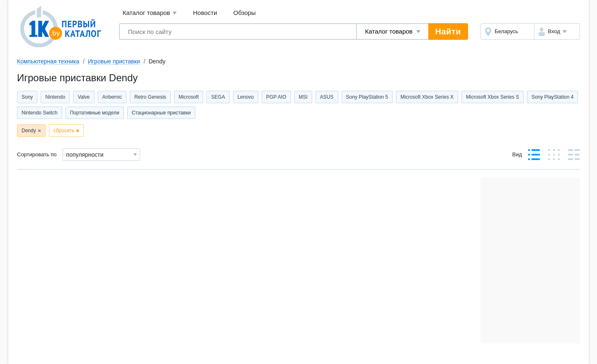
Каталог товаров (150, 13)
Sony (27, 97)
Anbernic (112, 97)
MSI (303, 97)
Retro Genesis (150, 97)
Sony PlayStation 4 (552, 97)
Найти (448, 32)
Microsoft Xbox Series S (493, 97)
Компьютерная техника (48, 61)
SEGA (218, 97)
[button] (557, 32)
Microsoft (189, 97)
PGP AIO (276, 97)
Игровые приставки (114, 61)
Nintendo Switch (40, 113)
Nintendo (55, 97)
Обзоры (245, 13)
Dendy (29, 131)
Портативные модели (95, 113)
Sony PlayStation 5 (367, 97)
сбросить (64, 131)
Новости (205, 13)
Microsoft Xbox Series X (427, 97)
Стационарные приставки (161, 113)
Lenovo (246, 97)
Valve (84, 97)
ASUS (327, 97)
